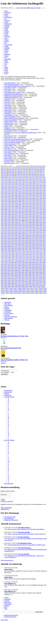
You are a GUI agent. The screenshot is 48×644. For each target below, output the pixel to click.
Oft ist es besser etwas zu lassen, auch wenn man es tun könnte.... (26, 529)
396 (9, 213)
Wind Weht (8, 302)
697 (16, 250)
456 (37, 219)
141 (27, 181)
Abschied (7, 21)
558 (30, 232)
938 (41, 279)
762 (16, 258)
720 (6, 253)
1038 (7, 293)
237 (44, 192)
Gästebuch (7, 599)
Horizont (7, 315)
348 (23, 206)
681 (6, 248)
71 (27, 173)
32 (7, 169)
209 (37, 189)
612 (37, 238)
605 (13, 238)
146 (44, 181)
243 (20, 193)
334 (20, 205)
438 (20, 218)
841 (20, 267)
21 (21, 168)
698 (20, 250)
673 (23, 246)
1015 (3, 290)
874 (44, 270)
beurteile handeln (9, 163)
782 (41, 259)
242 (16, 193)
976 (37, 283)
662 (30, 245)
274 (37, 197)
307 (16, 201)
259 (30, 195)
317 (6, 203)
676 (34, 246)
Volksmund (8, 395)
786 (9, 261)
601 (44, 237)
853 (16, 269)
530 (23, 229)
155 (30, 182)
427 (27, 216)
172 (44, 184)
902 (6, 275)
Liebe (6, 11)
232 (27, 192)
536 (44, 229)
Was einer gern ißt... (24, 532)
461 (9, 221)
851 (9, 269)
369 (6, 209)
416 (34, 214)
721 (9, 253)
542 (20, 230)
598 (34, 237)
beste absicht (8, 149)
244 (23, 193)
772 (6, 259)
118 (37, 177)
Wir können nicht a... (24, 528)
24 (30, 168)
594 (20, 237)
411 (16, 214)
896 (30, 274)
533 (34, 229)
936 (34, 279)
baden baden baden (10, 117)
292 (9, 200)
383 (9, 211)
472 (2, 222)
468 (39, 8)
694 (6, 250)
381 (2, 211)
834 (41, 266)
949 (34, 280)
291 (6, 200)
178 (20, 185)
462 (18, 8)
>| (44, 8)
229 (16, 192)
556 (23, 232)
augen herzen (8, 109)
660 (23, 245)
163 (13, 184)
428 (30, 216)
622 (27, 240)
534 (37, 229)
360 (20, 208)
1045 (36, 293)
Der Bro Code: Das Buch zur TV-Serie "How (15, 336)
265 (6, 197)
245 (27, 193)
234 (34, 192)
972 (23, 283)
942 (9, 280)
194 (30, 187)
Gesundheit (8, 59)
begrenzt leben (9, 125)
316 (2, 203)
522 (41, 227)
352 (37, 206)
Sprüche (7, 394)
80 (7, 174)
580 (16, 235)
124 (13, 179)
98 (13, 176)
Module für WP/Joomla (11, 520)
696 (13, 250)
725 (23, 253)
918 (16, 277)
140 (23, 181)
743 (41, 254)
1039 (11, 293)
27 (38, 168)
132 (41, 179)
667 (2, 246)
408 (6, 214)
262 (41, 195)
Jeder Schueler (9, 318)
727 (30, 253)
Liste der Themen (9, 440)
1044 (32, 293)
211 (44, 189)
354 (44, 206)
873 (41, 270)
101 (22, 176)
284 (27, 198)
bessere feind (8, 145)
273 (34, 197)
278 (6, 198)
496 (41, 224)
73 (32, 173)
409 (9, 214)
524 (2, 229)
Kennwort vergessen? (7, 501)
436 (13, 218)
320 (16, 203)
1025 (45, 290)
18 (13, 168)
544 (27, 230)
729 (37, 253)
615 (2, 240)
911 (37, 275)
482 (37, 222)
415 (30, 214)
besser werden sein (10, 144)
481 (34, 222)
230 (20, 192)
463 (21, 8)
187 (6, 187)
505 (27, 226)
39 (27, 169)
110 (9, 177)
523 (44, 227)
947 (27, 280)
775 (16, 259)
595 (23, 237)
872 (37, 270)
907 (23, 275)
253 (9, 195)
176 (13, 185)
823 (2, 266)
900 (44, 274)
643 (9, 243)
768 (37, 258)
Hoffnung (7, 48)
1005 (7, 288)
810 (2, 264)
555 (20, 232)
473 (6, 222)
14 (2, 168)
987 (30, 285)
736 (16, 254)
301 (41, 200)
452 (23, 219)
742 (37, 254)
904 (13, 275)
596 (27, 237)
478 (23, 222)
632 (16, 242)
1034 (36, 291)
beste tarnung (8, 157)
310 (27, 201)
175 (9, 185)
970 (16, 283)
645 (16, 243)
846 (37, 267)
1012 (36, 288)
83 (16, 174)
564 (6, 234)
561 (41, 232)
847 (41, 267)
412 (20, 214)
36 (18, 169)
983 (16, 285)
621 (23, 240)
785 (6, 261)
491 (23, 224)
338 (34, 205)
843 (27, 267)
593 (16, 237)
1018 (15, 290)
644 (13, 243)
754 (34, 256)
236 (41, 192)
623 (30, 240)
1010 (28, 288)
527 (13, 229)
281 (16, 198)
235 (37, 192)
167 (27, 184)
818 (30, 264)
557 (27, 232)
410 (13, 214)
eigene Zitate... (9, 569)
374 (23, 209)
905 (16, 275)
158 (41, 182)
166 (23, 184)
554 (16, 232)
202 (13, 189)
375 (27, 209)
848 (44, 267)
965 (44, 282)
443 (37, 218)
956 (13, 282)
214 (9, 190)
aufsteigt (7, 100)
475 (13, 222)
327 (41, 203)
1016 (7, 290)
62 (2, 173)
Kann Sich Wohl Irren (11, 317)
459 (2, 221)
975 (34, 283)
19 (16, 168)
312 (34, 201)
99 (16, 176)
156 (34, 182)
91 (38, 174)
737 (20, 254)
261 (37, 195)
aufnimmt (7, 99)
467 (35, 8)
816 (23, 264)
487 (9, 224)
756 (41, 256)
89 (32, 174)
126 (20, 179)
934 (27, 279)
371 (13, 209)
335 (23, 205)
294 (16, 200)
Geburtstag (7, 13)
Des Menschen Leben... (25, 543)
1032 (28, 291)
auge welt (7, 104)
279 (9, 198)
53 (21, 171)
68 (18, 173)
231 (23, 192)
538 (6, 230)
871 (34, 270)
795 (41, 261)
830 (27, 266)
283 (23, 198)
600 (41, 237)
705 (44, 250)
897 (34, 274)
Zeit (6, 19)
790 (23, 261)
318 (9, 203)
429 (34, 216)
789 (20, 261)
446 (2, 219)
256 (20, 195)
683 (13, 248)
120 (44, 177)
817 (27, 264)
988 (34, 285)
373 (20, 209)
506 (30, 226)
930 (13, 279)
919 (20, 277)
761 (13, 258)
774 (13, 259)
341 (44, 205)
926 (44, 277)
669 (9, 246)
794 (37, 261)
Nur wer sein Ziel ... (24, 554)
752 (27, 256)
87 (27, 174)
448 (9, 219)
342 (2, 206)
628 (2, 242)
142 (30, 181)
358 (13, 208)
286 (34, 198)
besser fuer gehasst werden (12, 142)
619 (16, 240)
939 (44, 279)
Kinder (6, 29)
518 (27, 227)
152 (20, 182)
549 (44, 230)
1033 (32, 291)
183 (37, 185)
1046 (41, 293)
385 (16, 211)
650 (34, 243)
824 (6, 266)
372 (16, 209)
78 (2, 174)
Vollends (7, 320)
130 (34, 179)
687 (27, 248)
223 (41, 190)
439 (23, 218)
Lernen (6, 35)
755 (37, 256)
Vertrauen (7, 37)
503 (20, 226)
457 (41, 219)
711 (20, 251)
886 (41, 272)
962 (34, 282)
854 (20, 269)
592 (13, 237)
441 (30, 218)
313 (37, 201)
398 (16, 213)
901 (2, 275)
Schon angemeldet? (6, 508)
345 (13, 206)
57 (32, 171)
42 (35, 169)
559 (34, 232)
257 (23, 195)
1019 (19, 290)
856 (27, 269)
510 (44, 226)
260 (34, 195)
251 (2, 195)
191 (20, 187)
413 (23, 214)
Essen (6, 53)
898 (37, 274)
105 (36, 176)
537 (2, 230)
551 (6, 232)
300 (37, 200)
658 (16, 245)
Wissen (6, 41)
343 (6, 206)
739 (27, 254)
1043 (28, 293)
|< (13, 8)
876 (6, 272)
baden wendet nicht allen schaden (14, 118)
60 (41, 171)
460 (6, 221)
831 (30, 266)
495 (37, 224)
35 (16, 169)
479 (27, 222)
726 (27, 253)
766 (30, 258)
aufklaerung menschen (11, 97)
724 (20, 253)
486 (6, 224)
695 (9, 250)
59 (38, 171)
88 (30, 174)
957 (16, 282)
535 (41, 229)
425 (20, 216)
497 (44, 224)
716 (37, 251)
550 (2, 232)
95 (5, 176)
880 (20, 272)
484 (44, 222)
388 (27, 211)
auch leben (7, 88)
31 (5, 169)
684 (16, 248)
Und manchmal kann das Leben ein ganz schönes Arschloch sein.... (27, 545)
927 (2, 279)
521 (37, 227)
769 (41, 258)
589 (2, 237)
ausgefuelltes (8, 112)
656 (9, 245)
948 (30, 280)
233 (30, 192)
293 (13, 200)
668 (6, 246)
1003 (43, 287)
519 (30, 227)
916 (9, 277)
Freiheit (7, 40)
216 (16, 190)
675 (30, 246)
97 (10, 176)
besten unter (8, 158)
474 (9, 222)
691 (41, 248)
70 (24, 173)
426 (23, 216)
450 (16, 219)
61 (43, 171)
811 (6, 264)
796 (44, 261)
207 (30, 189)
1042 (24, 293)
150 (13, 182)
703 (37, 250)
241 (13, 193)
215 (13, 190)
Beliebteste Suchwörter (11, 615)
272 (30, 197)
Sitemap (7, 606)
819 (34, 264)
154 (27, 182)
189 (13, 187)
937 (37, 279)
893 (20, 274)
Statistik (7, 601)
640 (44, 242)
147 (2, 182)
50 (13, 171)
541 (16, 230)
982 (13, 285)
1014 (45, 288)
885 (37, 272)
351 (34, 206)
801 (16, 262)
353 (41, 206)
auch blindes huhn (10, 83)
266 (9, 197)
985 (23, 285)
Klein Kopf (8, 304)
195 (34, 187)
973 (27, 283)
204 (20, 189)
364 (34, 208)
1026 (3, 291)
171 (41, 184)
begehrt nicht (8, 121)
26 (35, 168)
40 (30, 169)
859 (37, 269)
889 (6, 274)
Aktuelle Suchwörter (10, 617)
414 (27, 214)
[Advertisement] (6, 379)
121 (2, 179)
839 (13, 267)
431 (41, 216)
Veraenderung (8, 45)
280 (13, 198)
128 (27, 179)
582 (23, 235)
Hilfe (6, 609)
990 (41, 285)
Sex (5, 66)
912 (41, 275)
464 (25, 8)
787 (13, 261)
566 (13, 234)
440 (27, 218)
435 (9, 218)
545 (30, 230)
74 (35, 173)
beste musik (8, 155)
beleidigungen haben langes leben (14, 129)
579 (13, 235)
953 (2, 282)
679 (44, 246)
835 (44, 266)
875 (2, 272)
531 (27, 229)
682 (9, 248)
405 (41, 213)
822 (44, 264)
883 (30, 272)
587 (41, 235)
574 (41, 234)
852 (13, 269)
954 (6, 282)
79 (5, 174)
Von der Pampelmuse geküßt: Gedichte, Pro (14, 360)
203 (16, 189)
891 (13, 274)
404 (37, 213)
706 (2, 251)
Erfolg (6, 22)
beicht (6, 126)
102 (26, 176)
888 (2, 274)
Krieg (6, 74)
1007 (15, 288)
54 (24, 171)
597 (30, 237)
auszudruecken (9, 115)
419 (44, 214)
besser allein (8, 136)
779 (30, 259)
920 (23, 277)
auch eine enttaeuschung (11, 84)
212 (2, 190)
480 (30, 222)
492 (27, 224)
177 (16, 185)
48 (7, 171)
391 (37, 211)
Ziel (6, 43)
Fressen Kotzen (9, 313)
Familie (7, 49)
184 (41, 185)
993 (6, 287)
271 (27, 197)
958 (20, 282)
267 (13, 197)
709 (13, 251)
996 (16, 287)
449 (13, 219)
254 (13, 195)
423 (13, 216)
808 (41, 262)
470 (41, 221)
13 (44, 166)
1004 (3, 288)
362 (27, 208)
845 (34, 267)
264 (2, 197)
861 (44, 269)
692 (44, 248)
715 (34, 251)
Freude (6, 46)
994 (9, 287)
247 (34, 193)
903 (9, 275)
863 (6, 270)
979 (2, 285)
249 (41, 193)
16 (7, 168)
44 (41, 169)
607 (20, 238)
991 (44, 285)
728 (34, 253)
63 (5, 173)
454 (30, 219)
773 (9, 259)
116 (30, 177)
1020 (24, 290)
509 (41, 226)
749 (16, 256)
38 (24, 169)
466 (32, 8)
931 (16, 279)
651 (37, 243)
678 (41, 246)
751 (23, 256)
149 (9, 182)
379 (41, 209)
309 (23, 201)
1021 (28, 290)
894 (23, 274)
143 (34, 181)
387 (23, 211)
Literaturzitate (8, 390)
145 (41, 181)
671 (16, 246)
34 (13, 169)
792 (30, 261)
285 (30, 198)
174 (6, 185)
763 (20, 258)
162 (9, 184)
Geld (6, 57)
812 (9, 264)
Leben (6, 14)
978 (44, 283)
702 (34, 250)
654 (2, 245)
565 (9, 234)
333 (16, 205)
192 (23, 187)
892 (16, 274)
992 (2, 287)
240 (9, 193)
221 (34, 190)
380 (44, 209)
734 (9, 254)
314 (41, 201)
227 (9, 192)
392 (41, 211)
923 (34, 277)
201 (9, 189)
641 (2, 243)
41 (32, 169)
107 (43, 176)
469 (37, 221)
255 (16, 195)
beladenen (7, 128)
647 (23, 243)
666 (44, 245)
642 (6, 243)
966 (2, 283)
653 (44, 243)
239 (6, 193)
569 (23, 234)
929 (9, 279)
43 (38, 169)
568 (20, 234)
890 (9, 274)
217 (20, 190)
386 (20, 211)
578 (9, 235)
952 (44, 280)
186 (2, 187)
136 (9, 181)
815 (20, 264)
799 (9, 262)
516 (20, 227)
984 (20, 285)
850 (6, 269)
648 (27, 243)
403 (34, 213)
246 (30, 193)
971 (20, 283)
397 (13, 213)
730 (41, 253)
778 (27, 259)
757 (44, 256)
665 (41, 245)
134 (2, 181)
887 (44, 272)
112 (16, 177)
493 (30, 224)
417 (37, 214)
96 (7, 176)
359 (16, 208)
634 (23, 242)
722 (13, 253)
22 (24, 168)
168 (30, 184)
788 (16, 261)
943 (13, 280)
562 (44, 232)
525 (6, 229)
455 (34, 219)
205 (23, 189)
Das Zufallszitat (9, 518)
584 (30, 235)
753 (30, 256)
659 (20, 245)
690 (37, 248)
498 (2, 226)
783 (44, 259)
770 (44, 258)
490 (20, 224)
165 (20, 184)
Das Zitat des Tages (10, 517)
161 (6, 184)
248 (37, 193)
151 (16, 182)
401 (27, 213)
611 (34, 238)
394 (2, 213)
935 (30, 279)
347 (20, 206)
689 (34, 248)
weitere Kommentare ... (7, 560)
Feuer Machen (8, 305)
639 (41, 242)
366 (41, 208)
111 (13, 177)
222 (37, 190)
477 (20, 222)
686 (23, 248)
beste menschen (9, 153)
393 (44, 211)
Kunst (6, 70)
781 (37, 259)
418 (41, 214)
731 (44, 253)
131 (37, 179)
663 (34, 245)
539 (9, 230)
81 (10, 174)
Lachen (6, 72)
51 (16, 171)
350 (30, 206)
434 (6, 218)
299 (34, 200)
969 (13, 283)
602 (2, 238)
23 (27, 168)
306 (13, 201)
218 (23, 190)
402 (30, 213)
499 (6, 226)
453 (27, 219)
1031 (24, 291)
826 (13, 266)
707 (6, 251)
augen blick (8, 105)
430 (37, 216)
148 (6, 182)
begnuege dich (9, 123)
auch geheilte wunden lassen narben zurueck (17, 86)
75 (38, 173)
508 (37, 226)
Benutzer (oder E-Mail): (8, 491)
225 (2, 192)
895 (27, 274)
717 (41, 251)
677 (37, 246)
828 (20, 266)
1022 (32, 290)
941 (6, 280)
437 (16, 218)
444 (41, 218)
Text (13, 373)
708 (9, 251)
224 (44, 190)
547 (37, 230)
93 (43, 174)
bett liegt (7, 161)
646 (20, 243)
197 (41, 187)
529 (20, 229)
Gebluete (7, 309)
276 (44, 197)
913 (44, 275)
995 (13, 287)
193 (27, 187)
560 (37, 232)
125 (16, 179)
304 (6, 201)
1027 (7, 291)
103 (29, 176)
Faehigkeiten (8, 310)
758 (2, 258)
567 (16, 234)
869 (27, 270)
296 (23, 200)
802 (20, 262)
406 (44, 213)
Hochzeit (7, 25)
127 (23, 179)
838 (9, 267)
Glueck (6, 16)
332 (13, 205)
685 (20, 248)
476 (16, 222)
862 (2, 270)
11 (39, 166)
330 (6, 205)
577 (6, 235)
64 (7, 173)
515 (16, 227)
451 (20, 219)
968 (9, 283)
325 (34, 203)
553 (13, 232)
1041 (19, 293)
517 (23, 227)
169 (34, 184)
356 (6, 208)
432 (44, 216)
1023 (36, 290)
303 (2, 201)
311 (30, 201)
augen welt (7, 110)
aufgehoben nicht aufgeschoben (13, 94)
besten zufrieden (9, 160)
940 (2, 280)
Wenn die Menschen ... (25, 548)
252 (6, 195)
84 (18, 174)
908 (27, 275)
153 (23, 182)
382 (6, 211)
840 (16, 267)
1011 (32, 288)
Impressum (8, 602)
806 (34, 262)
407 (2, 214)
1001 (35, 287)
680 (2, 248)
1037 (3, 293)
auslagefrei (7, 113)
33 (10, 169)
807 (37, 262)
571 (30, 234)
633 (20, 242)
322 (23, 203)
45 (43, 169)
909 (30, 275)
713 (27, 251)
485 (2, 224)
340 (41, 205)
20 (18, 168)
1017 (11, 290)
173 (2, 185)
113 (19, 177)
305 (9, 201)
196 (37, 187)
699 (23, 250)
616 (6, 240)
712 (23, 251)
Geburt (6, 62)
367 (44, 208)
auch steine (8, 91)
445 (44, 218)
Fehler (6, 69)
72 (30, 173)
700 (27, 250)
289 (44, 198)
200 (6, 189)
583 (27, 235)
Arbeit (6, 30)
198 (44, 187)
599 (37, 237)
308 (20, 201)
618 (13, 240)
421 (6, 216)
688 (30, 248)
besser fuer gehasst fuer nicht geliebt (15, 141)
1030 (19, 291)
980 (6, 285)
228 (13, 192)
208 (34, 189)
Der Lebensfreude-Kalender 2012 (11, 348)
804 (27, 262)
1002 (39, 287)
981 (9, 285)
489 (16, 224)
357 (9, 208)
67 (16, 173)
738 (23, 254)
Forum (6, 598)
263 (44, 195)
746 (6, 256)
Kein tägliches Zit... (10, 583)
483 (41, 222)
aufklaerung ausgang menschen (13, 96)
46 (2, 171)
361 (23, 208)
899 (41, 274)
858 (34, 269)
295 (20, 200)
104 (33, 176)
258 (27, 195)
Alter (6, 38)
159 (44, 182)
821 (41, 264)
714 (30, 251)
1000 (31, 287)
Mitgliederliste (5, 509)
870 (30, 270)
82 (13, 174)
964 (41, 282)
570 (27, 234)
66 (13, 173)
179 (23, 185)
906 (20, 275)
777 (23, 259)
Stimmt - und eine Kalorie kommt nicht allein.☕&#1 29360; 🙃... (27, 534)
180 (27, 185)
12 (41, 166)
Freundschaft (8, 17)
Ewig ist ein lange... (24, 537)
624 (34, 240)
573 (37, 234)
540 (13, 230)
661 (27, 245)
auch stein (7, 89)
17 (10, 168)
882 (27, 272)
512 (6, 227)
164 (16, 184)
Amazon (3, 363)
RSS (6, 607)
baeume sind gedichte (11, 120)
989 (37, 285)
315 (44, 201)
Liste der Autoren (9, 397)
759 (6, 258)
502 (16, 226)
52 (18, 171)
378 (37, 209)
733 (6, 254)
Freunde (7, 27)
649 (30, 243)
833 (37, 266)
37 (21, 169)
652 (41, 243)
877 (9, 272)
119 (40, 177)
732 (2, 254)
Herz (6, 64)
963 (37, 282)
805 (30, 262)
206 (27, 189)
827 (16, 266)
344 (9, 206)
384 (13, 211)
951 (41, 280)
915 (6, 277)
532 (30, 229)
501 (13, 226)
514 (13, 227)
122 (6, 179)
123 (9, 179)
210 (41, 189)
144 (37, 181)
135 (6, 181)
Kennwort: (4, 495)
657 (13, 245)
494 (34, 224)
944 (16, 280)
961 (30, 282)
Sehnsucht (7, 54)
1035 (41, 291)
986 (27, 285)
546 (34, 230)
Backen (6, 307)
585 (34, 235)
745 (2, 256)
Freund (6, 56)
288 (41, 198)
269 (20, 197)
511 (2, 227)
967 (6, 283)
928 (6, 279)
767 (34, 258)
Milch (6, 61)
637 (34, 242)
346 (16, 206)
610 (30, 238)
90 (35, 174)
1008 (19, 288)
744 (44, 254)
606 (16, 238)
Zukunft (7, 32)
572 (34, 234)
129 (30, 179)
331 (9, 205)
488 (13, 224)
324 (30, 203)
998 (23, 287)
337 (30, 205)
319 (13, 203)
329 (2, 205)
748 (13, 256)
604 (9, 238)
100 (19, 176)
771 (2, 259)
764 (23, 258)
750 (20, 256)
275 (41, 197)
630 (9, 242)
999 (27, 287)
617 (9, 240)
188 (9, 187)
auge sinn (7, 102)
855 (23, 269)
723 (16, 253)
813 (13, 264)
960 (27, 282)
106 (40, 176)
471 (44, 221)
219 (27, 190)
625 (37, 240)
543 (23, 230)
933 (23, 279)
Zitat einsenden (9, 483)
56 (30, 171)
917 (13, 277)
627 (44, 240)
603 (6, 238)
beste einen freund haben (12, 150)
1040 (15, 293)
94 (2, 176)
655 (6, 245)
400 (23, 213)
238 (2, 193)
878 (13, 272)
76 (41, 173)
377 (34, 209)
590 (6, 237)
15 (5, 168)
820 (37, 264)
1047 (45, 293)
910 (34, 275)
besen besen (8, 131)
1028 (11, 291)
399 (20, 213)
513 (9, 227)
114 (23, 177)
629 (6, 242)
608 (23, 238)
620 (20, 240)
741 (34, 254)
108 (2, 177)
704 (41, 250)
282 (20, 198)
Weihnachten (8, 24)
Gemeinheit (8, 312)
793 (34, 261)
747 (9, 256)
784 (2, 261)
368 (2, 209)
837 (6, 267)
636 (30, 242)
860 (41, 269)
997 (20, 287)
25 (32, 168)
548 (41, 230)
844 (30, 267)
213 (6, 190)
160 (2, 184)
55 (27, 171)
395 (6, 213)
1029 (15, 291)
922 (30, 277)
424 (16, 216)
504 (23, 226)
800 (13, 262)
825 (9, 266)
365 (37, 208)
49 (10, 171)
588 (44, 235)
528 (16, 229)
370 (9, 209)
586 (37, 235)
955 (9, 282)
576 (2, 235)
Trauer (6, 67)
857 (30, 269)
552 (9, 232)
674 (27, 246)
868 (23, 270)
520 (34, 227)
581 (20, 235)
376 (30, 209)
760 (9, 258)
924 (37, 277)
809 (44, 262)
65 (10, 173)
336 (27, 205)
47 (5, 171)
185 (44, 185)
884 (34, 272)
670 (13, 246)
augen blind (8, 107)
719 (2, 253)
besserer (7, 147)
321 (20, 203)
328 (44, 203)
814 (16, 264)
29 (43, 168)
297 (27, 200)
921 (27, 277)
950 (37, 280)
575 (44, 234)
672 (20, 246)
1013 (41, 288)
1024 (41, 290)
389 (30, 211)
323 (27, 203)
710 (16, 251)
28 (41, 168)
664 (37, 245)
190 (16, 187)
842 (23, 267)
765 (27, 258)
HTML (7, 373)
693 (2, 250)
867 (20, 270)
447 (6, 219)
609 (27, 238)
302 (44, 200)
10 (36, 166)
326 (37, 203)
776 (20, 259)
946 (23, 280)
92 (41, 174)
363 (30, 208)
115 (26, 177)
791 (27, 261)
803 (23, 262)
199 (2, 189)
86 (24, 174)
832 (34, 266)
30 (2, 169)
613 (41, 238)
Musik (6, 33)
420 (2, 216)
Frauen (6, 51)
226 (6, 192)
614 (44, 238)
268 (16, 197)
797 (2, 262)
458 (44, 219)
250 (44, 193)
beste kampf (8, 152)
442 (34, 218)
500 (9, 226)
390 (34, 211)
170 (37, 184)
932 (20, 279)
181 (30, 185)
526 (9, 229)
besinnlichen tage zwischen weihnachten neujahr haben (20, 133)
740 (30, 254)
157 (37, 182)
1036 (45, 291)
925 (41, 277)
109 (6, 177)
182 (34, 185)
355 (2, 208)
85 (21, 174)
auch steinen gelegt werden (12, 92)
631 (13, 242)
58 (35, 171)
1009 (24, 288)
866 (16, 270)
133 (44, 179)
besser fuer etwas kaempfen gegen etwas (16, 139)
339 (37, 205)
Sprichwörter (8, 392)
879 (16, 272)
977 (41, 283)
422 (9, 216)
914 (2, 277)
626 (41, 240)
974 (30, 283)
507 (34, 226)
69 (21, 173)
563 (2, 234)
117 (33, 177)
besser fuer (7, 137)
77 (43, 173)
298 (30, 200)
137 (13, 181)
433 (2, 218)
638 (37, 242)
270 (23, 197)
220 (30, 190)
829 (23, 266)
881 (23, 272)
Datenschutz (8, 604)
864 (9, 270)
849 (2, 269)
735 (13, 254)
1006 (11, 288)
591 (9, 237)
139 (20, 181)
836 (2, 267)
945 (20, 280)
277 (2, 198)
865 (13, 270)
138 (16, 181)
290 (2, 200)
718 (44, 251)
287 (37, 198)
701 (30, 250)
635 (27, 242)
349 (27, 206)
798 (6, 262)
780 (34, 259)
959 (23, 282)
